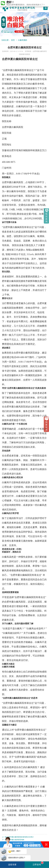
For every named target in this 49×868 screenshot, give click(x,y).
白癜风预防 (23, 40)
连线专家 (12, 865)
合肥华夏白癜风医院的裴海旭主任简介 (20, 837)
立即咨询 (38, 864)
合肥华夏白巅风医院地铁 (16, 840)
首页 (13, 40)
